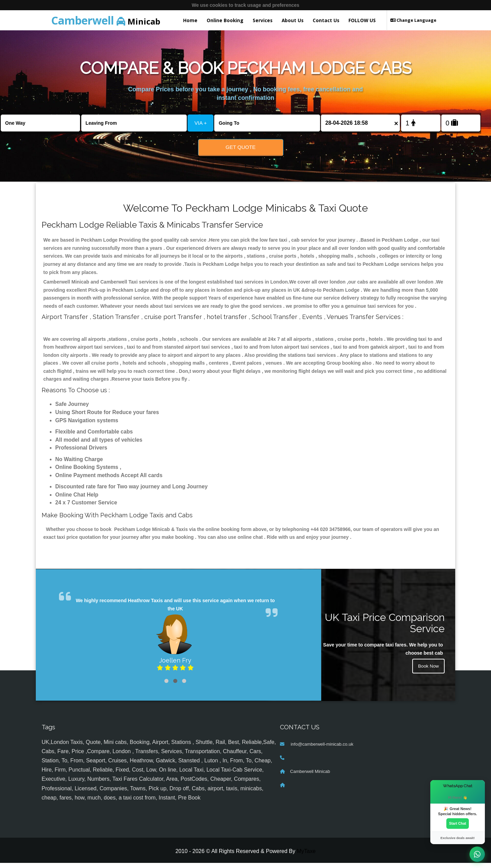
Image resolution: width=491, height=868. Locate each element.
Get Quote (241, 147)
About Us (293, 20)
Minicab (106, 20)
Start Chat (458, 823)
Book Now (428, 672)
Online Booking (225, 20)
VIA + (200, 123)
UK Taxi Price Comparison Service (385, 628)
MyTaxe (306, 856)
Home (190, 20)
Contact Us (326, 20)
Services (263, 20)
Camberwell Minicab (310, 776)
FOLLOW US (362, 20)
